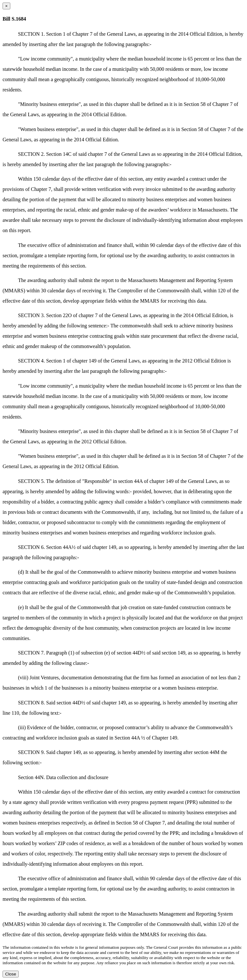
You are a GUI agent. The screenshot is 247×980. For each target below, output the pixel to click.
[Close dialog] (6, 6)
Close (11, 974)
